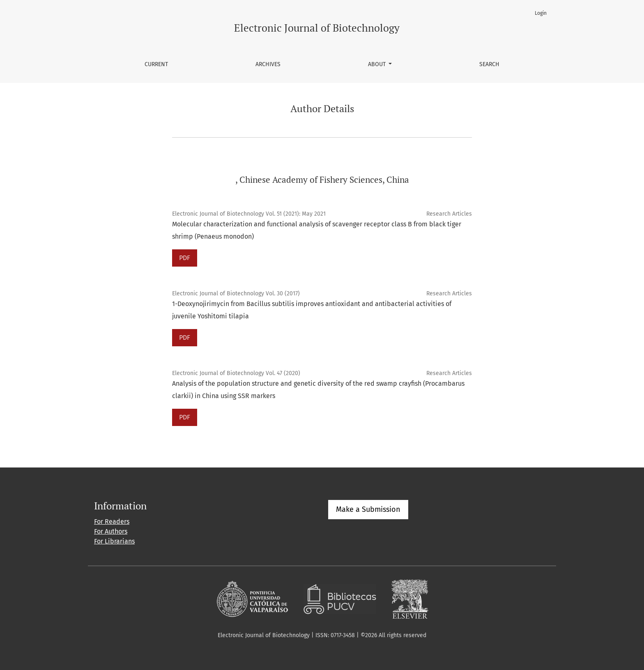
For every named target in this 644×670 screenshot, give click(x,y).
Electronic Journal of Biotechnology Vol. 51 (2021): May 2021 (249, 214)
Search (489, 64)
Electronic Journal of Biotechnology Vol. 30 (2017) (236, 294)
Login (541, 13)
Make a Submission (368, 509)
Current (156, 64)
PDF (185, 258)
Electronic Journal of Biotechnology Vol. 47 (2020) (236, 373)
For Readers (112, 521)
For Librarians (114, 541)
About (378, 64)
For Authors (111, 531)
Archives (268, 64)
